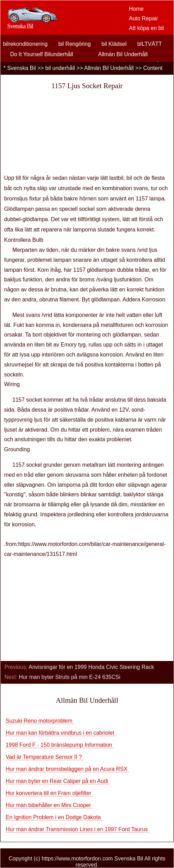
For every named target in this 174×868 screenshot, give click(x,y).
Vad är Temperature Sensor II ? (44, 757)
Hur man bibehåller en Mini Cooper (49, 805)
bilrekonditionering (25, 44)
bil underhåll (60, 68)
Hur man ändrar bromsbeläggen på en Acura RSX (67, 769)
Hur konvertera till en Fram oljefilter (49, 793)
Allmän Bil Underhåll (123, 54)
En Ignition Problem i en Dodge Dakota (54, 817)
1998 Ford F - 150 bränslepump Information (59, 745)
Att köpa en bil (146, 28)
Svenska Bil (22, 68)
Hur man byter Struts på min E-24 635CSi (70, 677)
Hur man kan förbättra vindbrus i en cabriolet (61, 733)
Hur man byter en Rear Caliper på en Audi (57, 781)
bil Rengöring (75, 44)
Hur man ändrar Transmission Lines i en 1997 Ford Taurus (77, 829)
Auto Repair (144, 18)
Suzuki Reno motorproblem (40, 721)
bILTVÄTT (150, 44)
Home (136, 9)
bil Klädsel (114, 44)
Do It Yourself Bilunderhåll (41, 54)
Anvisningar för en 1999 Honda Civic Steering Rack (92, 667)
